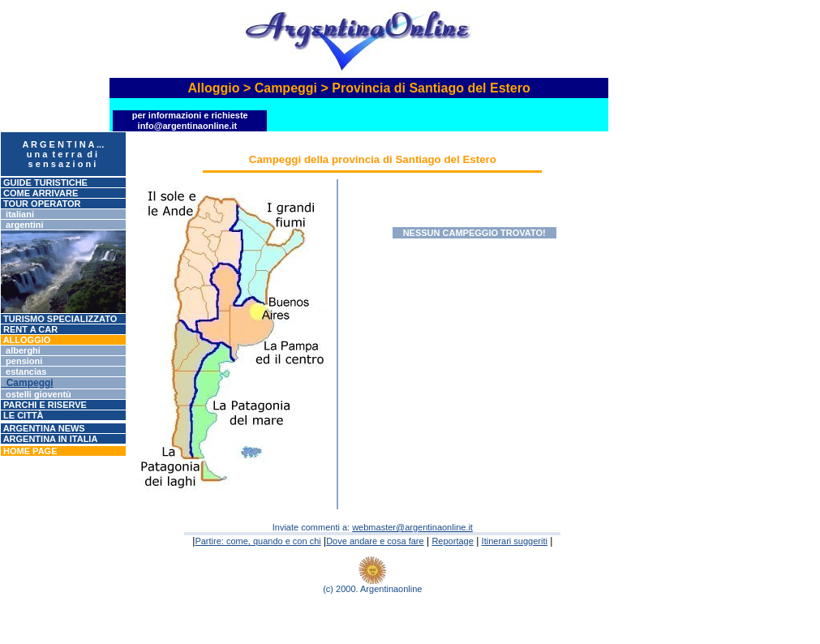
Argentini (22, 225)
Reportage (452, 541)
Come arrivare (39, 193)
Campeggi (27, 383)
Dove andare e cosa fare (375, 541)
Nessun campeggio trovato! (474, 233)
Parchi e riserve (44, 405)
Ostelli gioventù (36, 394)
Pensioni (21, 361)
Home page (29, 451)
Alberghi (21, 350)
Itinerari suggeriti (515, 541)
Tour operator (41, 204)
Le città (22, 415)
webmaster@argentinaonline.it (412, 527)
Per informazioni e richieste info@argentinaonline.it (190, 120)
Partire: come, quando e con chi (258, 541)
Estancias (24, 371)
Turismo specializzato (59, 319)
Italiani (17, 214)
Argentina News (43, 428)
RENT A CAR (29, 329)
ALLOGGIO (26, 340)
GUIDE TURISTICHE (44, 182)
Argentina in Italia (49, 439)
